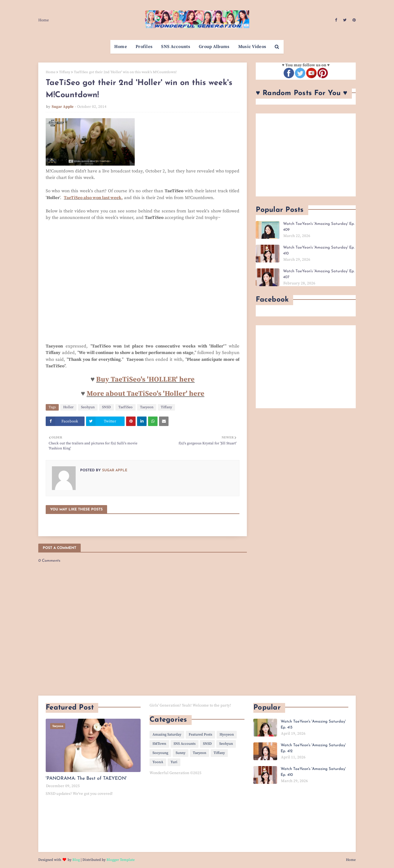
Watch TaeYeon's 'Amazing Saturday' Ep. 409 (319, 227)
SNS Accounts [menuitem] (176, 47)
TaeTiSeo (125, 407)
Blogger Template (121, 860)
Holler (68, 407)
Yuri (174, 762)
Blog (76, 860)
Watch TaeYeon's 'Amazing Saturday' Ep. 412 (313, 748)
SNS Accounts (185, 744)
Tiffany (65, 72)
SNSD (107, 407)
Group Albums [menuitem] (214, 47)
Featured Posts (200, 735)
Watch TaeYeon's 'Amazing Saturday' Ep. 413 (313, 724)
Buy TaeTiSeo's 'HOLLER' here (145, 379)
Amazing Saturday (167, 735)
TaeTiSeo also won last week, (93, 198)
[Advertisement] (306, 155)
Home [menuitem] (121, 47)
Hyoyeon (227, 735)
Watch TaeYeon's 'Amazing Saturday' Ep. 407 (319, 274)
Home (44, 20)
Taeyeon (147, 407)
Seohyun (88, 407)
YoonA (158, 762)
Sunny (181, 753)
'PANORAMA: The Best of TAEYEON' (86, 779)
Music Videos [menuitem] (252, 47)
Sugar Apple (63, 107)
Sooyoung (160, 753)
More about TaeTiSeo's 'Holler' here (146, 394)
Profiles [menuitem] (144, 47)
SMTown (159, 744)
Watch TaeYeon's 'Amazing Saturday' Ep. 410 (319, 250)
